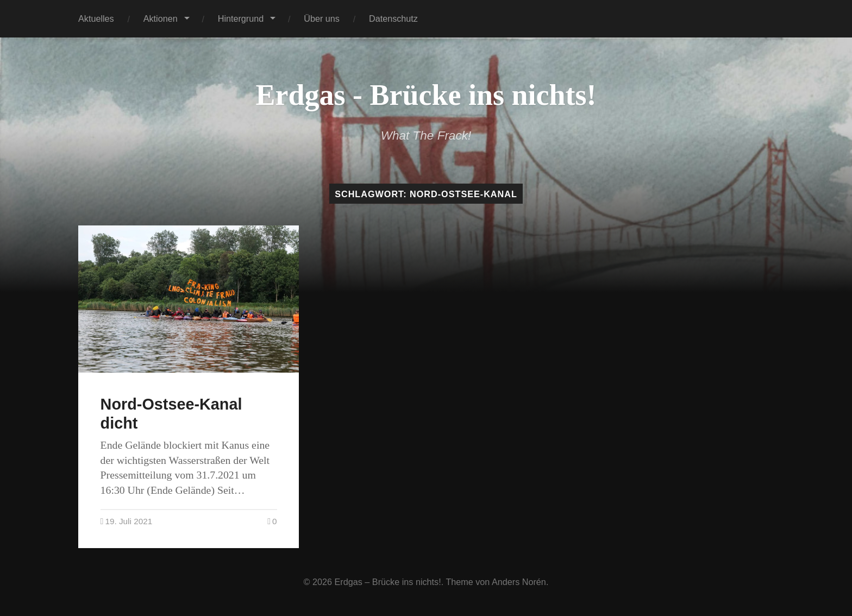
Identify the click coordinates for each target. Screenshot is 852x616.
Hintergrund (241, 18)
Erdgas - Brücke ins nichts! (426, 95)
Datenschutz (393, 18)
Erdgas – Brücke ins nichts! (388, 582)
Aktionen (161, 18)
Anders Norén (519, 582)
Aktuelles (96, 18)
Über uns (322, 18)
